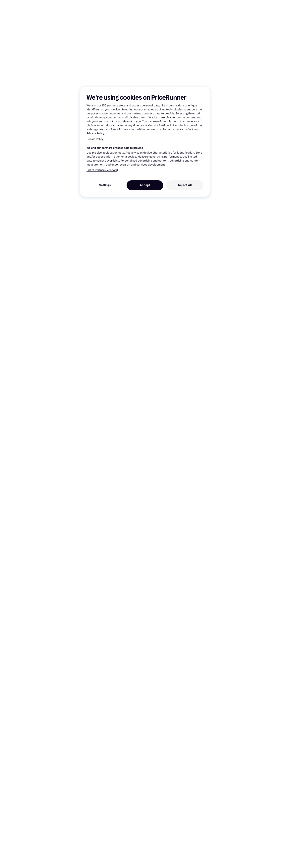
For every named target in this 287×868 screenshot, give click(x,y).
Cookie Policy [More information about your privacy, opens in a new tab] (95, 139)
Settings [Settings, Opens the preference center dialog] (105, 185)
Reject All (185, 185)
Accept (145, 185)
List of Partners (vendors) (102, 170)
